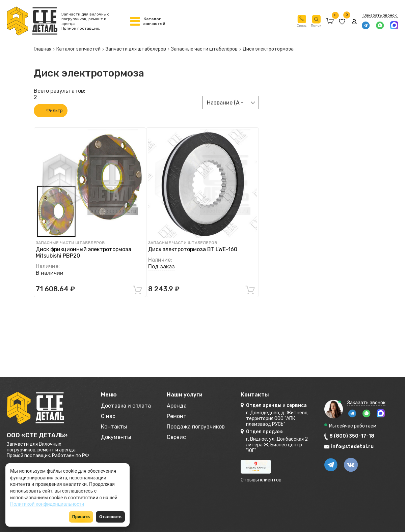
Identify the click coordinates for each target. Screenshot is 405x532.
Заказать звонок (380, 15)
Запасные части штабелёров (70, 243)
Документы (116, 437)
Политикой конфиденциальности (47, 504)
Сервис (176, 437)
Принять (81, 517)
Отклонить (110, 517)
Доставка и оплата (126, 406)
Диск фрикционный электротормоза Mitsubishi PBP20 (84, 253)
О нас (108, 416)
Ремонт (177, 416)
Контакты (114, 427)
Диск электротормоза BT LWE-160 (193, 249)
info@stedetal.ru (352, 447)
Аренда (177, 406)
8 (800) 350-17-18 (352, 436)
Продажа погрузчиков (196, 427)
